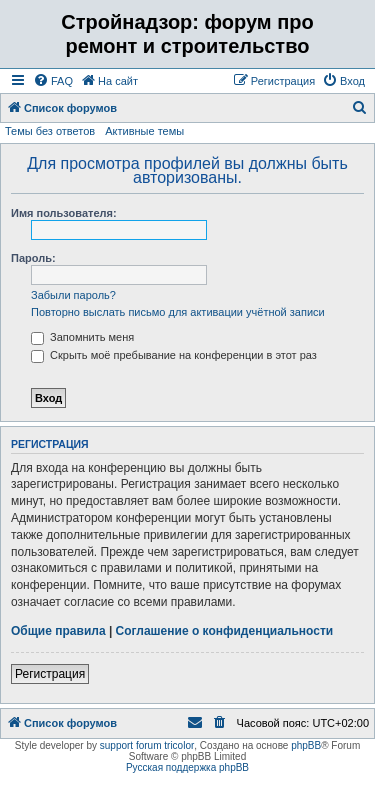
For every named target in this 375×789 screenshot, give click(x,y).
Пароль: (33, 258)
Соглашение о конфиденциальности (225, 631)
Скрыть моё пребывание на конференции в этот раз (174, 355)
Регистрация (50, 674)
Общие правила (58, 631)
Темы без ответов (50, 131)
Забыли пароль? (73, 295)
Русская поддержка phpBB (187, 767)
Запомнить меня (82, 337)
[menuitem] (53, 81)
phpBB (306, 745)
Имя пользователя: (64, 213)
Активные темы (144, 131)
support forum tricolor (147, 745)
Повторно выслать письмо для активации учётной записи (178, 312)
